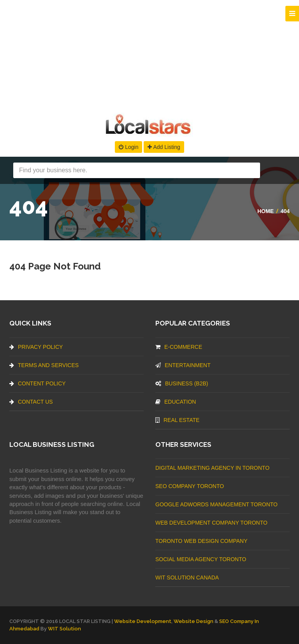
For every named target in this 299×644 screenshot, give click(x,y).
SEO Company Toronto (190, 486)
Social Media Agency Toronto (201, 559)
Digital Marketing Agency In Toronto (212, 468)
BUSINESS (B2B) (182, 383)
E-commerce (179, 347)
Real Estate (177, 420)
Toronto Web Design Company (201, 541)
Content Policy (38, 383)
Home (266, 211)
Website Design (193, 621)
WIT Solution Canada (187, 577)
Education (176, 402)
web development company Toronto (211, 523)
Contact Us (31, 402)
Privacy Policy (36, 347)
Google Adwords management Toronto (216, 504)
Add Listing (164, 147)
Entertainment (183, 365)
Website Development (143, 621)
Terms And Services (44, 365)
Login (128, 147)
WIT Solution (64, 629)
